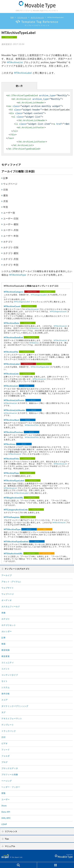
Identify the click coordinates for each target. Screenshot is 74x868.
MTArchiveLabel (23, 72)
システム (6, 687)
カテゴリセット (9, 624)
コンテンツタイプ (10, 674)
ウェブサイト (8, 587)
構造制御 (6, 649)
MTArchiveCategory (14, 291)
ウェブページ (8, 593)
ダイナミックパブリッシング (15, 705)
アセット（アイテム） (12, 581)
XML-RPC (6, 817)
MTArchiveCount (12, 306)
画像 (4, 612)
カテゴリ (6, 618)
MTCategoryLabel (39, 294)
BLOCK (27, 385)
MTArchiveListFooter (14, 400)
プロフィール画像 (10, 774)
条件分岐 (6, 693)
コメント (6, 668)
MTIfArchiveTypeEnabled (16, 541)
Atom (4, 805)
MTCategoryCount (58, 311)
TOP (12, 17)
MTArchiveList (15, 62)
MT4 (45, 528)
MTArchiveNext (12, 420)
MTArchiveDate (12, 323)
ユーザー (6, 799)
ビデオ (5, 743)
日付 (4, 736)
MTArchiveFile (11, 351)
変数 (4, 792)
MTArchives (10, 444)
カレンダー (7, 631)
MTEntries (34, 328)
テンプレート (8, 724)
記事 (4, 637)
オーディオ (7, 599)
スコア (5, 699)
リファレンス (22, 17)
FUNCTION (9, 37)
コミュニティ (8, 662)
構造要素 (6, 655)
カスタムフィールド (11, 606)
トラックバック (9, 730)
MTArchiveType (18, 274)
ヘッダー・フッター (11, 786)
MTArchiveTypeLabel (40, 366)
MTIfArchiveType (12, 529)
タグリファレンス (37, 17)
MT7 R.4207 (47, 553)
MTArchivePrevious (13, 432)
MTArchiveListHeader (15, 410)
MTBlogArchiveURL (14, 497)
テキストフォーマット (12, 718)
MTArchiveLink (11, 373)
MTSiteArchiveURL (13, 553)
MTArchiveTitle (32, 425)
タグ (4, 712)
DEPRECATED (32, 291)
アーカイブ (7, 575)
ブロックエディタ (10, 768)
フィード (6, 749)
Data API (6, 811)
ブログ (5, 761)
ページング (7, 780)
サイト (5, 680)
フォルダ (6, 755)
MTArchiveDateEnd (13, 337)
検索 (4, 643)
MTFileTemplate (12, 516)
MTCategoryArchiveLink (16, 509)
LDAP (4, 824)
